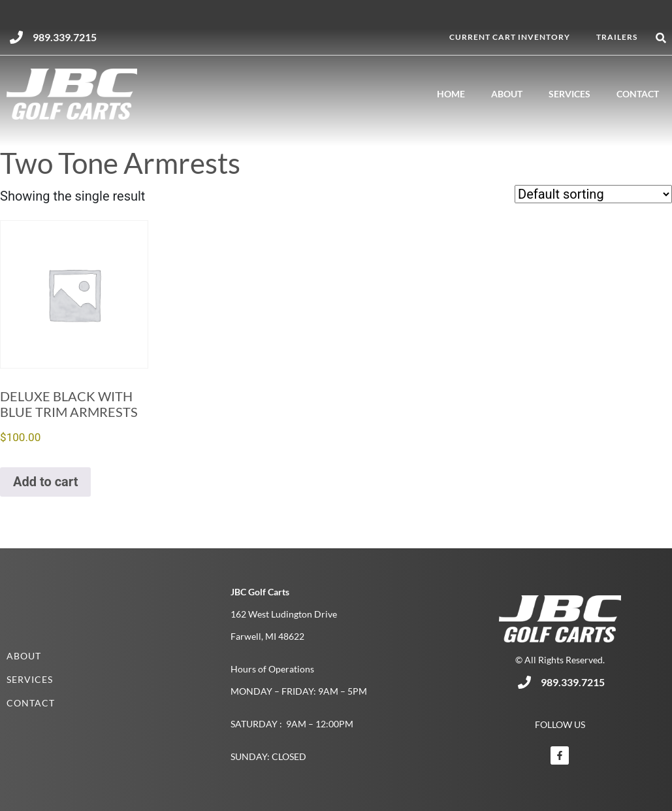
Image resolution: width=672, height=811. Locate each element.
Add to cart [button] (45, 482)
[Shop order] (593, 194)
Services (569, 94)
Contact (638, 94)
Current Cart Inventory (510, 37)
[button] (661, 38)
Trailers (617, 37)
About (507, 94)
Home (451, 94)
